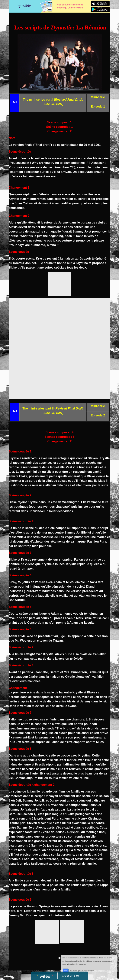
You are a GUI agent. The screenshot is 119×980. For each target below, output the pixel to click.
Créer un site (70, 975)
